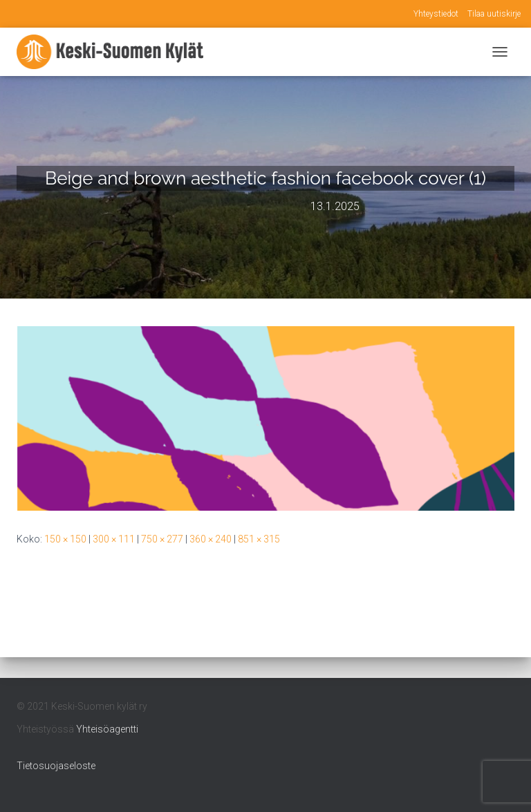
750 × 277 (162, 539)
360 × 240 (211, 539)
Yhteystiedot (436, 14)
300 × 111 (114, 539)
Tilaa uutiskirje (494, 14)
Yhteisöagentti (107, 729)
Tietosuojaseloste (56, 766)
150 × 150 (65, 539)
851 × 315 (259, 539)
